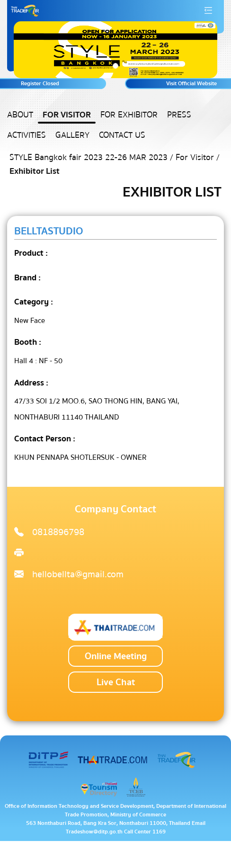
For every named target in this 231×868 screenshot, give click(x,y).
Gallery (72, 135)
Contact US (122, 135)
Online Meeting (116, 656)
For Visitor (67, 115)
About (20, 115)
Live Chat (116, 682)
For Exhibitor (129, 115)
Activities (27, 135)
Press (179, 115)
